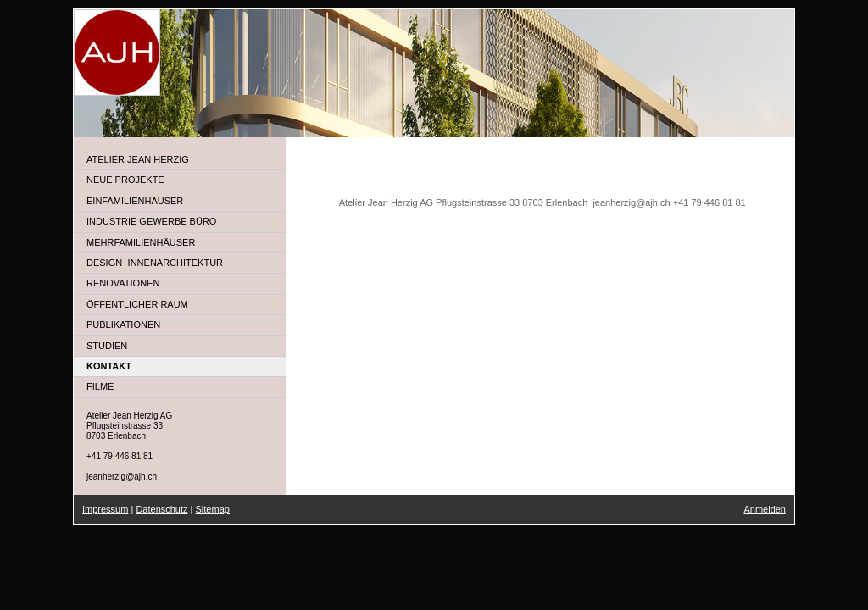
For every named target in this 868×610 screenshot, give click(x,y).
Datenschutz (161, 509)
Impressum (105, 509)
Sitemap (213, 509)
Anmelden (765, 509)
